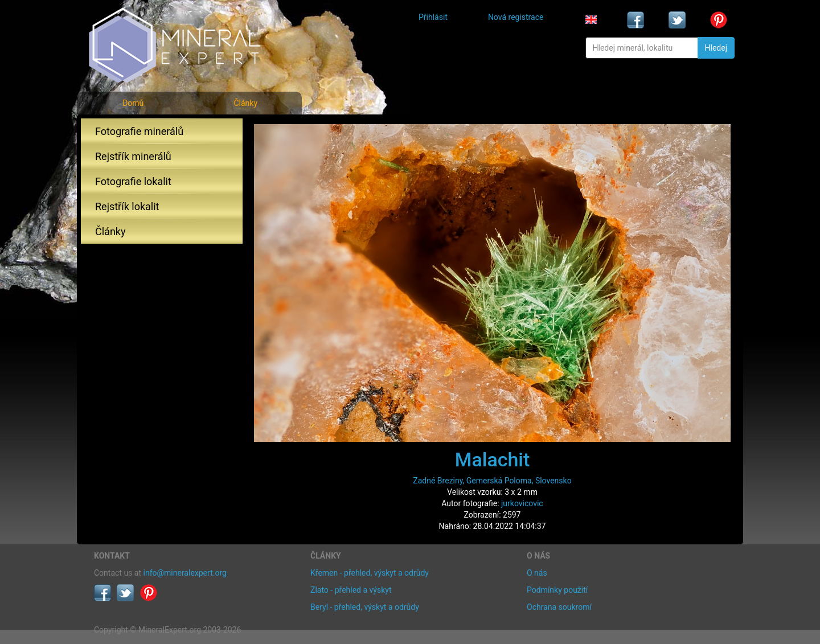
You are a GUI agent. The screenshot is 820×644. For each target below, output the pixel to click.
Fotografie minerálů (139, 131)
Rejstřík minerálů (133, 156)
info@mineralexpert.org (185, 573)
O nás (537, 573)
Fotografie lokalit (133, 181)
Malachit (493, 460)
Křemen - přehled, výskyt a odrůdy (370, 573)
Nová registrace (516, 17)
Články (245, 103)
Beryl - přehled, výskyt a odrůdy (365, 607)
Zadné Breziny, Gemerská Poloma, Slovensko (492, 481)
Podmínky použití (557, 590)
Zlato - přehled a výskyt (351, 590)
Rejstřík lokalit (127, 206)
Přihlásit (433, 17)
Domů (133, 103)
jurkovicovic (522, 503)
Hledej (716, 48)
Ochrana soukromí (559, 607)
